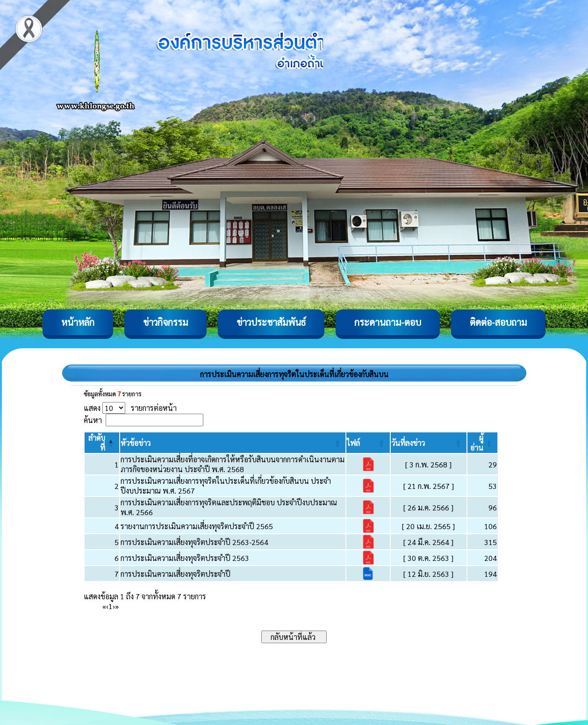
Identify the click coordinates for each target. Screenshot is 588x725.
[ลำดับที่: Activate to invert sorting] (102, 443)
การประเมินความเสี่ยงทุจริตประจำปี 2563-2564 (194, 542)
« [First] (104, 606)
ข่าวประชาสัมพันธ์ (271, 322)
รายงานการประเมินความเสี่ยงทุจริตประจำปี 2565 (197, 526)
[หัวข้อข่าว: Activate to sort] (233, 443)
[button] (136, 443)
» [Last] (117, 606)
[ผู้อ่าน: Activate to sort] (483, 443)
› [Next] (114, 606)
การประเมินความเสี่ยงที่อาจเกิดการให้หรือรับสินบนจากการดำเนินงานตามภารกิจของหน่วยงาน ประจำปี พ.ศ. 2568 (233, 464)
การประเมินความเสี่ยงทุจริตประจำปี (176, 574)
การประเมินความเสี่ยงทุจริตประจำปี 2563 (185, 558)
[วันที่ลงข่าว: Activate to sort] (429, 443)
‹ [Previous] (107, 606)
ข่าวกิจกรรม (165, 322)
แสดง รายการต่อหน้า (130, 408)
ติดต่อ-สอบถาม (498, 322)
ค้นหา (93, 420)
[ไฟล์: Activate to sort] (368, 443)
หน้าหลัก (78, 322)
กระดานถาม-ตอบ (388, 322)
